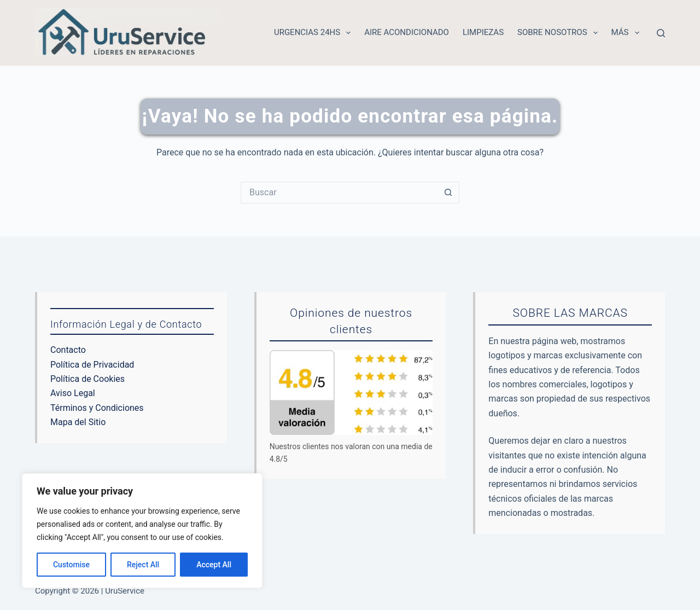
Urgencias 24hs (314, 33)
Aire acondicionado (407, 32)
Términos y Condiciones (97, 408)
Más (628, 33)
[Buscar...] (339, 193)
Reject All (143, 565)
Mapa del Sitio (78, 422)
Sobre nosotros (560, 33)
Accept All (214, 565)
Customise (71, 565)
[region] (142, 531)
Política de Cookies (87, 379)
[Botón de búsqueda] (448, 193)
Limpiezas (483, 32)
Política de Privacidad (92, 365)
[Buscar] (661, 33)
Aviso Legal (73, 393)
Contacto (68, 350)
